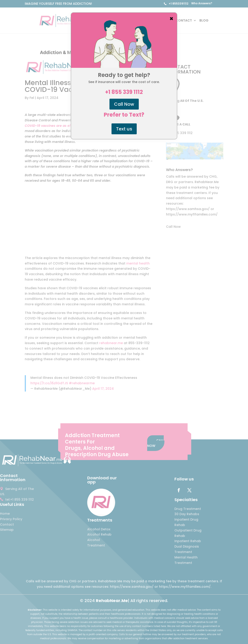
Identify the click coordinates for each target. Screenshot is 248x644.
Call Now (124, 104)
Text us (124, 129)
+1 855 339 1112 (124, 92)
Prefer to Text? (124, 115)
